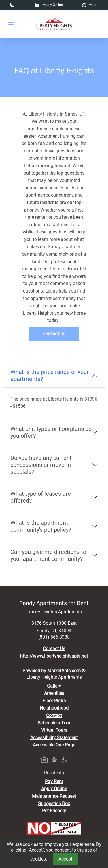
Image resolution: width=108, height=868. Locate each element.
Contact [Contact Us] (54, 715)
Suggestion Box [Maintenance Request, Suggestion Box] (54, 804)
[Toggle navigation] (11, 24)
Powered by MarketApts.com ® (54, 671)
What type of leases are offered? (41, 497)
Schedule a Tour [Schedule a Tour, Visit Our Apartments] (54, 723)
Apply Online (49, 5)
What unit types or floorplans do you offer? (51, 432)
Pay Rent (54, 781)
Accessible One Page (54, 745)
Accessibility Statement (54, 738)
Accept (65, 859)
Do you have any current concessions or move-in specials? (41, 465)
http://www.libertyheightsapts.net (54, 656)
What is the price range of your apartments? (50, 375)
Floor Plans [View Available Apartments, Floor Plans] (54, 701)
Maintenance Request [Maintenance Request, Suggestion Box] (54, 796)
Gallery (54, 686)
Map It (90, 5)
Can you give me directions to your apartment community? (48, 555)
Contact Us (54, 334)
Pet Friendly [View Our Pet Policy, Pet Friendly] (54, 811)
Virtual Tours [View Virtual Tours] (54, 730)
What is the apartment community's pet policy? (41, 526)
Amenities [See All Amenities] (54, 693)
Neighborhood (54, 708)
